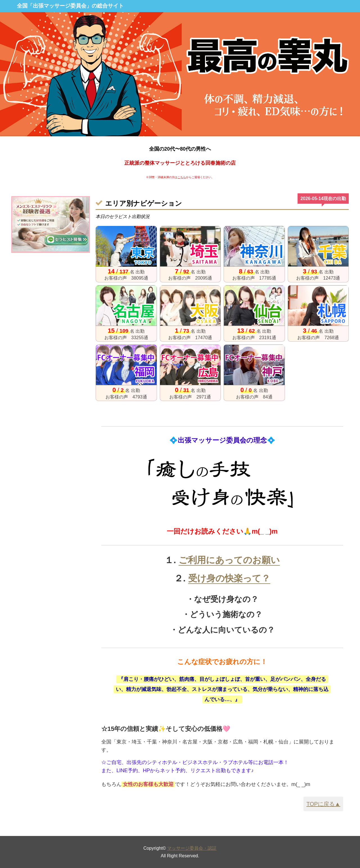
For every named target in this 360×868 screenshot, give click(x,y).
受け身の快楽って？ (229, 578)
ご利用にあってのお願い (229, 560)
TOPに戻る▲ (323, 804)
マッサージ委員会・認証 (192, 848)
